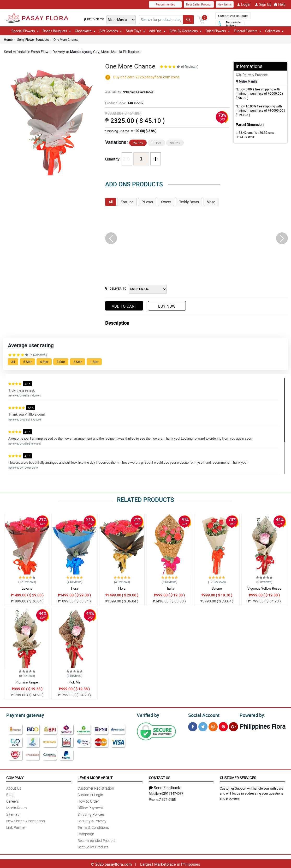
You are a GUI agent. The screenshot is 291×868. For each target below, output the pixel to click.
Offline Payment (90, 807)
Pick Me (74, 682)
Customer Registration (96, 787)
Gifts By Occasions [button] (186, 31)
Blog (10, 794)
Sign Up (263, 4)
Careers (13, 800)
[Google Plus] (233, 726)
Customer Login (90, 794)
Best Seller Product (199, 4)
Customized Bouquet (233, 16)
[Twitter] (203, 726)
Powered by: (251, 715)
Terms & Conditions (93, 827)
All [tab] (111, 202)
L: (244, 133)
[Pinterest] (223, 726)
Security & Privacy (92, 820)
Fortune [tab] (127, 202)
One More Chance (66, 39)
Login (244, 4)
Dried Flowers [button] (218, 31)
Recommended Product (97, 840)
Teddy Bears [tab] (189, 202)
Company (15, 777)
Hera (75, 588)
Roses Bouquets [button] (57, 31)
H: (244, 137)
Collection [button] (274, 31)
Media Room (16, 807)
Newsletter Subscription (26, 820)
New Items (225, 4)
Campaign (86, 833)
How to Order (88, 800)
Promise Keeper (27, 682)
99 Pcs (175, 143)
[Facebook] (193, 726)
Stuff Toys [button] (135, 31)
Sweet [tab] (166, 202)
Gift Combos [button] (111, 31)
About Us (14, 787)
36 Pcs (156, 143)
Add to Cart (124, 306)
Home (8, 39)
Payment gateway (23, 715)
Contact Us (159, 777)
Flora (122, 588)
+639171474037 (171, 793)
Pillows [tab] (147, 202)
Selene (217, 588)
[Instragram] (213, 726)
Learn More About (95, 777)
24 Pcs (138, 143)
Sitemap (13, 814)
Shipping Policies (91, 814)
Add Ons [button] (157, 31)
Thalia (170, 588)
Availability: (128, 92)
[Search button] (188, 19)
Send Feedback (164, 787)
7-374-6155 (167, 799)
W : (262, 133)
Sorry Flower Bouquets (33, 39)
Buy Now (167, 306)
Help (280, 4)
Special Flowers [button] (25, 31)
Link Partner (16, 827)
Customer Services (238, 777)
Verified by (147, 715)
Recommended (165, 4)
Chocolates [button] (85, 31)
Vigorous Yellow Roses (264, 588)
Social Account (202, 715)
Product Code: (124, 103)
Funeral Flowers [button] (248, 31)
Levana (27, 588)
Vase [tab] (211, 202)
